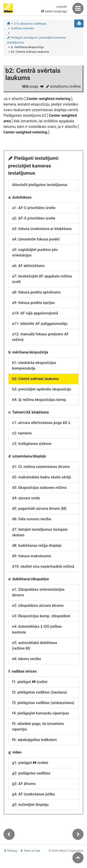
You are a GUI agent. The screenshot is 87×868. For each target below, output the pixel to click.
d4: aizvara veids (26, 498)
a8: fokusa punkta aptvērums (36, 292)
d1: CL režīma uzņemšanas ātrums (41, 467)
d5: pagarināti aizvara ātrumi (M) (39, 509)
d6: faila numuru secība (32, 519)
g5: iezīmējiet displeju (30, 805)
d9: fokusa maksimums (32, 556)
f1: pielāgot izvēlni (30, 682)
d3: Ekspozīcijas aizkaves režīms (39, 488)
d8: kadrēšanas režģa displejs (37, 546)
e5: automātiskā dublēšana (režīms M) (35, 646)
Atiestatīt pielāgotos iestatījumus (40, 185)
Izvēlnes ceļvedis (23, 28)
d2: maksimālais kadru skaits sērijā (42, 477)
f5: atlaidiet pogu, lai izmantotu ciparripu (38, 726)
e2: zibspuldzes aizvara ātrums (38, 606)
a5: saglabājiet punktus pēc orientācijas (35, 252)
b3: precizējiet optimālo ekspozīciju (42, 389)
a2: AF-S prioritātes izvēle (34, 218)
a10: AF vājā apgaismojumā (35, 313)
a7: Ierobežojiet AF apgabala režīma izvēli (42, 279)
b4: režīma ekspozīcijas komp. (39, 400)
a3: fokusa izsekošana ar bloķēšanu (42, 229)
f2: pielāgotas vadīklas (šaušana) (40, 692)
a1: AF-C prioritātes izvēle (34, 208)
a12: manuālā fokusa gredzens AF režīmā (40, 337)
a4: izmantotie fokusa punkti (36, 239)
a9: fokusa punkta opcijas (33, 303)
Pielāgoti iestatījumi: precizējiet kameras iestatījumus (36, 40)
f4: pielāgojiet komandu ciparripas (40, 713)
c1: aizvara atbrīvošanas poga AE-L (41, 423)
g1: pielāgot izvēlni (30, 763)
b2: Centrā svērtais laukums (35, 379)
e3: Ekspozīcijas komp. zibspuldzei (41, 616)
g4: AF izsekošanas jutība (33, 794)
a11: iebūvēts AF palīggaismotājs (40, 324)
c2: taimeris (22, 433)
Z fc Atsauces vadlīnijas (30, 24)
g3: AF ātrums (24, 784)
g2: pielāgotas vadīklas (31, 773)
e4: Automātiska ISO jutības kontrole (37, 629)
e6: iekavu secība (26, 659)
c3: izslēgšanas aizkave (32, 444)
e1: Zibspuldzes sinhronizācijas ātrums (38, 592)
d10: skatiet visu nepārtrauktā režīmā (43, 566)
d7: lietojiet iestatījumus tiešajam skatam (40, 532)
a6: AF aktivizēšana (28, 266)
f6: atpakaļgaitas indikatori (34, 740)
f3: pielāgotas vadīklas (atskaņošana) (43, 703)
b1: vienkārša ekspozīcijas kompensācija (34, 366)
